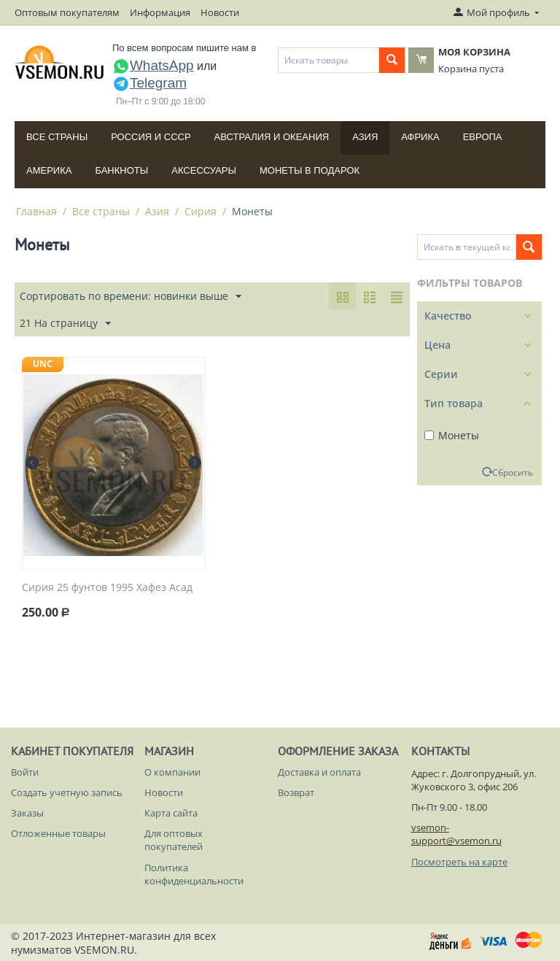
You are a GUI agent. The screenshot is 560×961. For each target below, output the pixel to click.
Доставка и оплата (319, 772)
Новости (220, 12)
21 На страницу (65, 324)
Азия (365, 137)
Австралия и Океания (272, 137)
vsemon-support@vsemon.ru (456, 834)
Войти (25, 772)
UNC (43, 364)
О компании (172, 772)
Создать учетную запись (67, 792)
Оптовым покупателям (67, 12)
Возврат (296, 792)
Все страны (57, 137)
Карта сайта (171, 813)
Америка (49, 170)
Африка (420, 137)
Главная (36, 211)
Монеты (452, 435)
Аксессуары (204, 170)
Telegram (149, 83)
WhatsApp (153, 65)
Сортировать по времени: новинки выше (131, 297)
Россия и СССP (151, 137)
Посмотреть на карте (459, 862)
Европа (483, 137)
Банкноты (121, 170)
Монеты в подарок (310, 170)
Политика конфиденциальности (194, 874)
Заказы (27, 813)
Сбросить (513, 472)
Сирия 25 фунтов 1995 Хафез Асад (107, 588)
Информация (160, 12)
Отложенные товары (58, 833)
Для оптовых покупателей (174, 840)
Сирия (201, 211)
